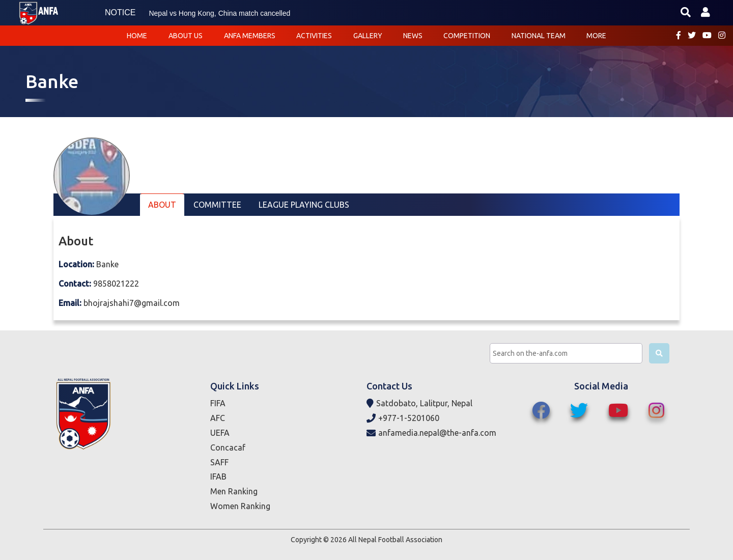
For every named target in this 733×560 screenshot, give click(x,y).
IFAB (218, 477)
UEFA (220, 433)
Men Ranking (234, 491)
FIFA (218, 403)
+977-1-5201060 (403, 418)
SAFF (219, 462)
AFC (218, 418)
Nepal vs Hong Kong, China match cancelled (219, 13)
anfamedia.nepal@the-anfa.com (431, 433)
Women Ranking (240, 506)
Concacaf (228, 447)
